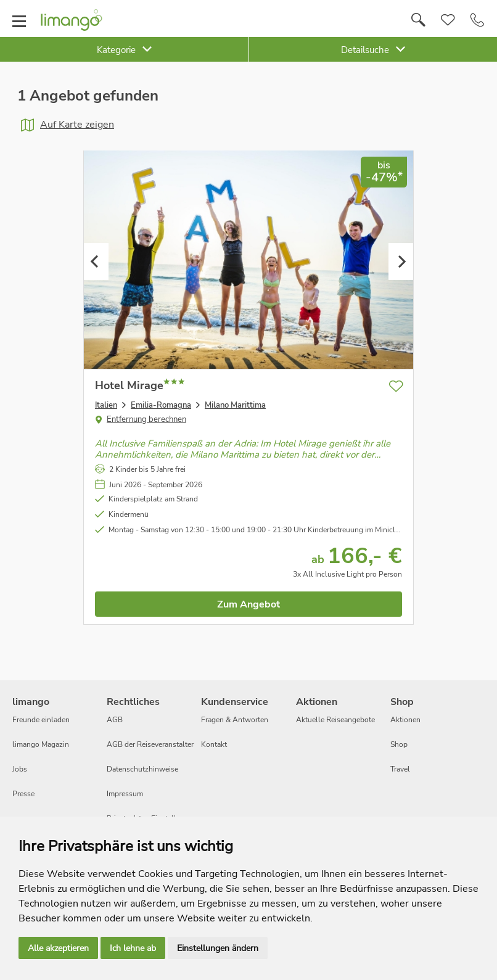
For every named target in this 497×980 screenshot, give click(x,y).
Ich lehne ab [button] (133, 948)
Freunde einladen (41, 720)
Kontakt (214, 744)
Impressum (125, 794)
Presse (23, 794)
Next (401, 261)
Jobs (20, 769)
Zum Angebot (248, 604)
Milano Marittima (235, 405)
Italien (106, 405)
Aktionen (405, 720)
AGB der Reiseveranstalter (150, 744)
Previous (96, 261)
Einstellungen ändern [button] (218, 948)
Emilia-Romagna (161, 405)
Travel (400, 769)
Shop (399, 744)
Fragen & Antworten (235, 720)
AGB (115, 720)
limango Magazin (41, 744)
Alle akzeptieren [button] (58, 948)
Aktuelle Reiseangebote (335, 720)
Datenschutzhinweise (142, 769)
